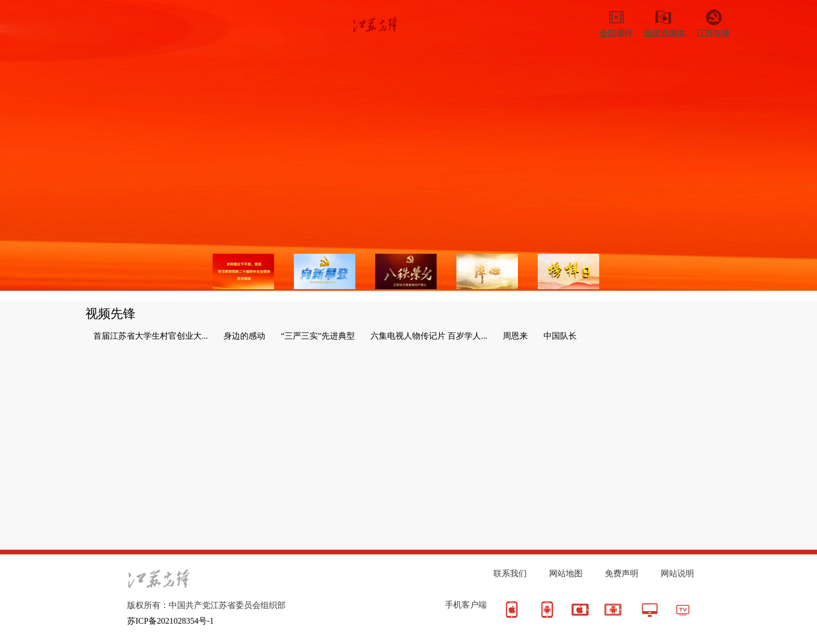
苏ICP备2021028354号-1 (170, 621)
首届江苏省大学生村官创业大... (151, 336)
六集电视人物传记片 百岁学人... (429, 336)
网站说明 (677, 573)
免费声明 (622, 573)
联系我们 (510, 573)
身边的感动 (244, 336)
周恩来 (515, 336)
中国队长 (560, 336)
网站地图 (566, 573)
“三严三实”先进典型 (318, 336)
